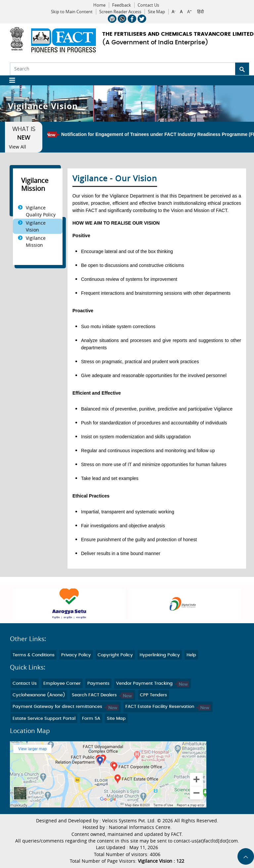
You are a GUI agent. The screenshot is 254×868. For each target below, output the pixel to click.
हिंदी (200, 12)
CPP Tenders (153, 695)
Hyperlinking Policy (160, 655)
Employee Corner (62, 684)
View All (18, 147)
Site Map (156, 12)
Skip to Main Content (72, 12)
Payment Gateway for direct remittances (66, 707)
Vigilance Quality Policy (41, 211)
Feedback (122, 5)
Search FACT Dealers (103, 695)
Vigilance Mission (36, 241)
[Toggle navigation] (10, 80)
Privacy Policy (76, 655)
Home (99, 5)
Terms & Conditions (34, 655)
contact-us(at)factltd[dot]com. (206, 841)
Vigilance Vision (36, 226)
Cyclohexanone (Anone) (39, 695)
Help (191, 655)
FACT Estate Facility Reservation (168, 707)
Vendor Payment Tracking (153, 684)
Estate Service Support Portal (44, 719)
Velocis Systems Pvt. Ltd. (129, 821)
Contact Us (148, 5)
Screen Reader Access (120, 12)
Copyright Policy (115, 655)
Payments (98, 684)
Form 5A (91, 719)
